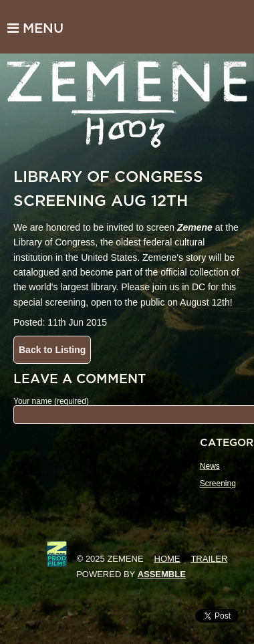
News (210, 466)
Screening (218, 484)
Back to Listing (52, 350)
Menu (35, 28)
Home (167, 559)
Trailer (209, 559)
